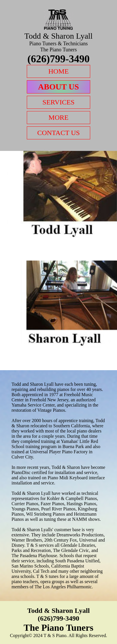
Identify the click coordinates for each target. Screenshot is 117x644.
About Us (58, 87)
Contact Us (58, 133)
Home (59, 71)
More (58, 117)
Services (58, 102)
